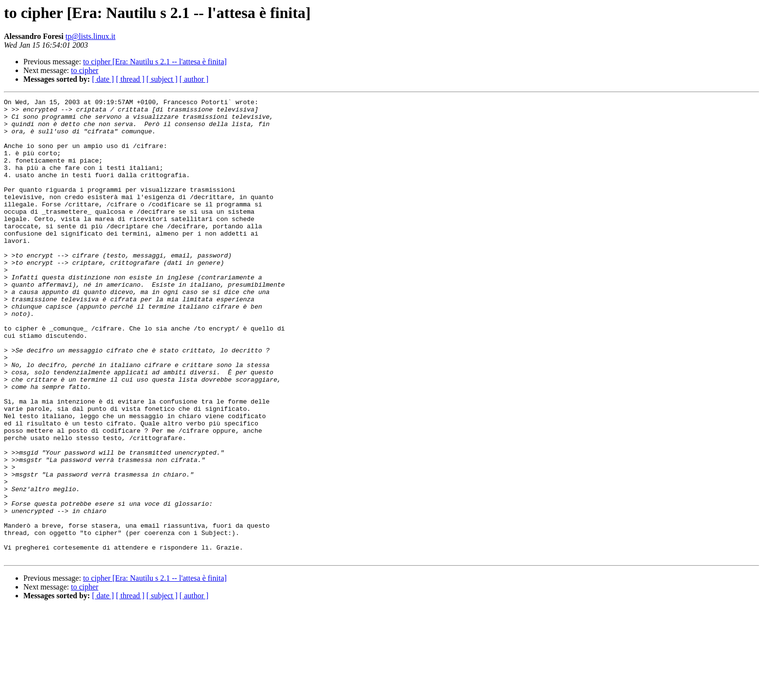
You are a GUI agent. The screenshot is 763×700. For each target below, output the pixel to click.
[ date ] (103, 79)
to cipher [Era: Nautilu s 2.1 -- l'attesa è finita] (155, 62)
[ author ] (194, 79)
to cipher (85, 70)
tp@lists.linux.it (91, 36)
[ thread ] (130, 79)
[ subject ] (162, 79)
